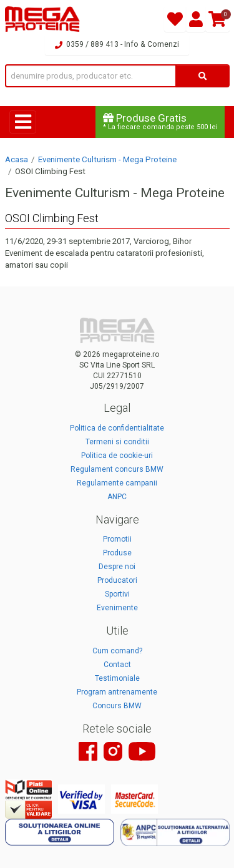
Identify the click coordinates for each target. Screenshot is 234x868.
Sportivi (117, 594)
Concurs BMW (117, 706)
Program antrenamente (117, 692)
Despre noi (117, 567)
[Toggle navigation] (23, 122)
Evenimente (117, 608)
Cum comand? (117, 651)
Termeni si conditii (117, 442)
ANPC (117, 497)
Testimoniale (117, 678)
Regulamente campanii (117, 483)
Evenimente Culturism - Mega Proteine (107, 159)
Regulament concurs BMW (117, 469)
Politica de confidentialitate (117, 428)
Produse (117, 553)
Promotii (117, 539)
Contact (117, 665)
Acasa (17, 159)
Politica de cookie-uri (117, 456)
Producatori (117, 580)
